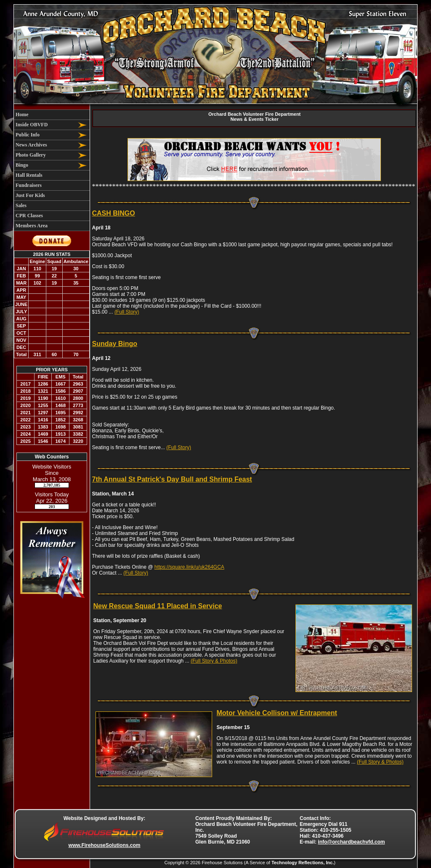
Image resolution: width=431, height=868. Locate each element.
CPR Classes (29, 216)
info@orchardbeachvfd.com (351, 842)
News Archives (31, 145)
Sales (21, 205)
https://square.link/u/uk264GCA (189, 567)
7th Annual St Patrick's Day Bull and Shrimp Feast (172, 479)
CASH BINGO (114, 213)
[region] (52, 170)
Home (22, 114)
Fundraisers (29, 185)
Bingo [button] (22, 165)
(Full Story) (127, 312)
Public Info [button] (28, 135)
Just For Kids (30, 195)
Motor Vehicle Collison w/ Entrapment (277, 713)
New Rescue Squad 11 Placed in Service (158, 606)
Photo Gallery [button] (31, 155)
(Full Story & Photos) (214, 661)
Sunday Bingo (115, 344)
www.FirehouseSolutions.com (105, 845)
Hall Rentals (29, 175)
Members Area (32, 226)
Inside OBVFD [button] (32, 125)
